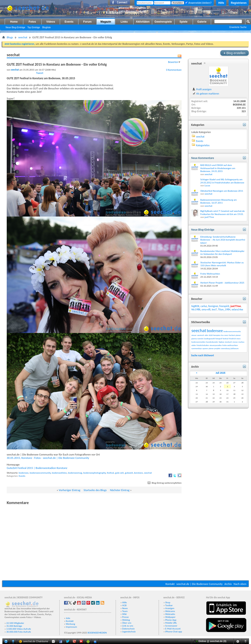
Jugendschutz (129, 632)
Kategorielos (203, 145)
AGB (124, 605)
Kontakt (170, 584)
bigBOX (195, 306)
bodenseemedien (199, 342)
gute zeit (119, 473)
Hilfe (221, 3)
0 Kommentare (174, 70)
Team (125, 611)
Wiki (124, 614)
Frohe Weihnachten (210, 274)
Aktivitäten (143, 22)
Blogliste (46, 27)
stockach (228, 342)
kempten (217, 335)
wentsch (201, 335)
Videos (51, 22)
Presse (125, 617)
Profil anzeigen (202, 89)
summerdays (197, 348)
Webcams (170, 611)
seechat (23, 37)
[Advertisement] (125, 546)
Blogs (10, 37)
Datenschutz (128, 629)
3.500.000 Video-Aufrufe (19, 629)
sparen (205, 348)
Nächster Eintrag (120, 490)
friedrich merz (235, 338)
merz (226, 335)
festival (110, 473)
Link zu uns (128, 626)
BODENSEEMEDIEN (97, 633)
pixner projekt (214, 348)
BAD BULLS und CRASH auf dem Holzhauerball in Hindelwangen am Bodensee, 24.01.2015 (218, 168)
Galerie (202, 22)
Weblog (126, 620)
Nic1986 (196, 309)
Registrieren (239, 3)
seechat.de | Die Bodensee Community (199, 584)
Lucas (207, 186)
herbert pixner (235, 335)
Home (14, 22)
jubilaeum (234, 348)
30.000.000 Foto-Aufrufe (19, 632)
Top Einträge (34, 27)
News (125, 608)
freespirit (224, 306)
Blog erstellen (235, 53)
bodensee (24, 473)
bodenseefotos (59, 473)
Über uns (127, 623)
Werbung (70, 624)
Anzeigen (170, 608)
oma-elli (206, 309)
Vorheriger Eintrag (69, 490)
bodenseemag (75, 473)
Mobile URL (171, 623)
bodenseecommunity (40, 473)
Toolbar (169, 605)
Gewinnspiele (163, 22)
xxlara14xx (237, 309)
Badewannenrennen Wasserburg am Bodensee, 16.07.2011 (219, 201)
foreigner (213, 306)
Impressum (71, 627)
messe (235, 342)
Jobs (68, 618)
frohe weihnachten (230, 345)
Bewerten (173, 62)
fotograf (219, 338)
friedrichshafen (203, 345)
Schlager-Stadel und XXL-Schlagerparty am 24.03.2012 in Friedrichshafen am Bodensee (222, 181)
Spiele (183, 22)
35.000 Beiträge (14, 626)
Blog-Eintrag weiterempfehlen (164, 483)
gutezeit (129, 473)
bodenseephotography (95, 473)
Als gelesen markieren (206, 94)
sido (206, 335)
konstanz (138, 473)
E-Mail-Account (173, 629)
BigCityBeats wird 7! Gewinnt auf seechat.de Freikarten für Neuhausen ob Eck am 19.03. (223, 213)
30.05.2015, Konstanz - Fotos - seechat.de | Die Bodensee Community (48, 458)
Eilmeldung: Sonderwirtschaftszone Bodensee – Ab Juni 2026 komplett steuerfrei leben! (223, 240)
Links (124, 22)
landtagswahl (210, 338)
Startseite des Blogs (95, 490)
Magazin (106, 22)
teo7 (214, 309)
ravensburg (225, 348)
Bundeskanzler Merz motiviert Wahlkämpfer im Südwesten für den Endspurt (222, 253)
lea (222, 335)
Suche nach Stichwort (203, 355)
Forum (87, 22)
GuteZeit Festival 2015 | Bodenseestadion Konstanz (37, 468)
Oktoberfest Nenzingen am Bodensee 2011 (222, 191)
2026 (211, 335)
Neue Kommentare (203, 158)
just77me (209, 217)
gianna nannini (197, 338)
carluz (204, 306)
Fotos (32, 22)
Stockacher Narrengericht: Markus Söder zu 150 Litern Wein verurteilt (222, 264)
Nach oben (240, 584)
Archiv (228, 584)
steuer (194, 335)
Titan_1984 (224, 309)
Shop (168, 602)
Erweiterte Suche (238, 27)
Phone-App (171, 620)
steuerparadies (216, 345)
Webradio (170, 614)
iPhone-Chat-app (174, 632)
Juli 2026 (220, 373)
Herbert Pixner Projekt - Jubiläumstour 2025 (222, 283)
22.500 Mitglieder (15, 623)
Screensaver (171, 626)
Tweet (40, 73)
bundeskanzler (212, 342)
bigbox (221, 342)
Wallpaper (170, 617)
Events (69, 22)
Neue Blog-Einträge (15, 27)
